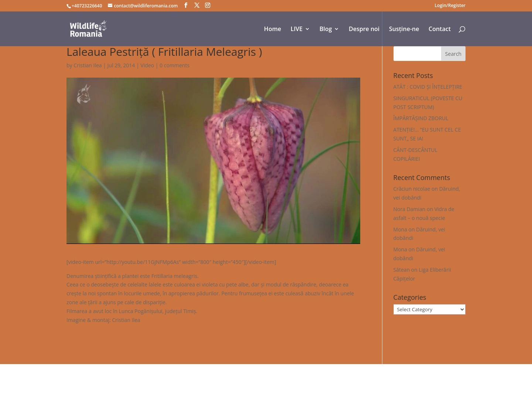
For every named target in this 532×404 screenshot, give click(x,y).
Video (147, 65)
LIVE (297, 30)
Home (273, 30)
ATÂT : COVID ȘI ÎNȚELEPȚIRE (428, 87)
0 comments (175, 65)
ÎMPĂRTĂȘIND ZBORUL (421, 118)
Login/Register (450, 6)
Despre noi (364, 30)
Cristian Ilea (88, 65)
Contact (440, 30)
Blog (326, 30)
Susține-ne (404, 30)
